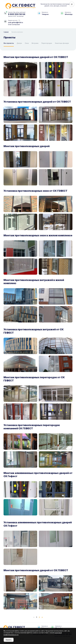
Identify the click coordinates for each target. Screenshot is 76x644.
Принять (9, 640)
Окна (27, 43)
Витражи (35, 43)
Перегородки (47, 43)
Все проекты (9, 43)
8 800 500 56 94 (17, 14)
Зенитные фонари (62, 43)
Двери (19, 43)
